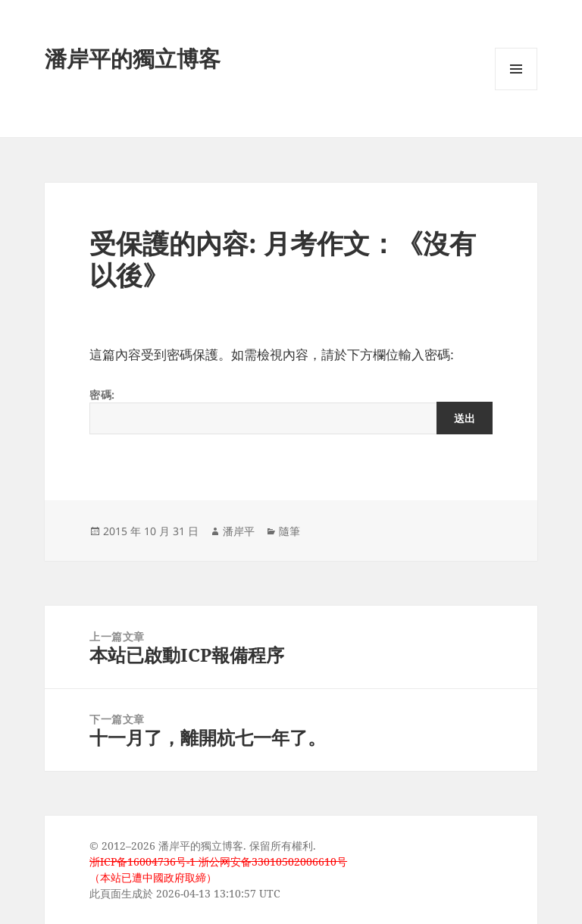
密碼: (291, 411)
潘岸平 (239, 531)
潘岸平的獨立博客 (133, 58)
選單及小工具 (516, 90)
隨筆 (289, 531)
